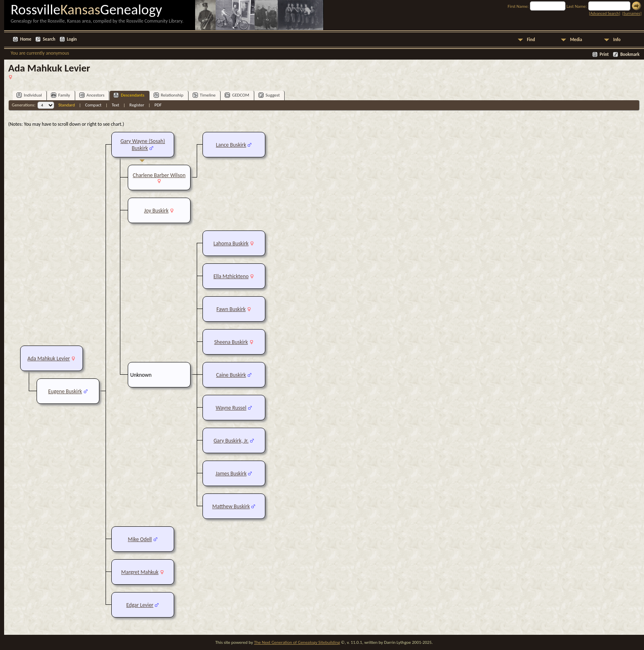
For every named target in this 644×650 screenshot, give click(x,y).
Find (531, 40)
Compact (93, 105)
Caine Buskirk (231, 375)
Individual (29, 95)
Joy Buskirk (156, 211)
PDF (158, 105)
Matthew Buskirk (231, 506)
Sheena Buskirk (231, 342)
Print (604, 54)
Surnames (632, 13)
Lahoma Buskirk (231, 243)
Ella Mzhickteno (231, 276)
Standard (67, 105)
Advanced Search (604, 13)
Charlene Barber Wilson (159, 175)
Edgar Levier (140, 605)
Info (617, 40)
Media (576, 40)
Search (49, 39)
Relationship (169, 95)
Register (137, 105)
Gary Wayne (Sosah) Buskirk (143, 145)
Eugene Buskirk (65, 391)
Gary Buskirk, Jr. (231, 441)
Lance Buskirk (231, 145)
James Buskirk (231, 474)
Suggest (269, 95)
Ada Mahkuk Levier (49, 358)
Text (115, 105)
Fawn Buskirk (231, 309)
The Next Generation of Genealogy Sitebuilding (297, 642)
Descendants (129, 95)
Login (72, 39)
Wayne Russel (231, 408)
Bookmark (630, 54)
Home (26, 39)
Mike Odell (140, 539)
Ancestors (92, 95)
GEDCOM (237, 95)
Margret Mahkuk (140, 572)
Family (61, 95)
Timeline (204, 95)
